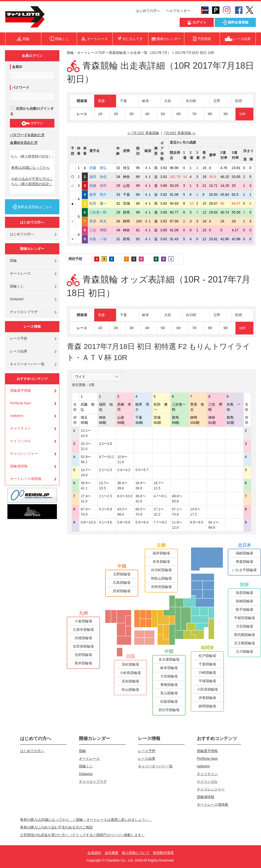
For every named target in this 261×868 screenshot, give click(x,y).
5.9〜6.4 (142, 522)
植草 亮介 (101, 195)
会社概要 (112, 853)
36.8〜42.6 (140, 499)
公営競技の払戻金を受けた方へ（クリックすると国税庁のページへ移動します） (82, 835)
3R (132, 114)
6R (179, 114)
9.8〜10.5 (88, 522)
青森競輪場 (118, 53)
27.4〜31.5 (86, 499)
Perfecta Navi (21, 403)
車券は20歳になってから (30, 168)
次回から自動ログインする (32, 111)
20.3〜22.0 (86, 446)
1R (100, 114)
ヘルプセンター (178, 11)
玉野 (217, 101)
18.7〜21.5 (159, 486)
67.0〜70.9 (86, 512)
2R (116, 114)
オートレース (20, 273)
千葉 (123, 101)
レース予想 (19, 338)
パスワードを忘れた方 (27, 135)
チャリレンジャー (24, 454)
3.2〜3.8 (106, 444)
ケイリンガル (21, 441)
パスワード (21, 87)
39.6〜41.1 (86, 486)
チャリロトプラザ (24, 312)
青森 (101, 101)
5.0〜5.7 (142, 470)
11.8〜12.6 (177, 525)
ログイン (32, 123)
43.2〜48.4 (122, 512)
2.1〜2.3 (106, 470)
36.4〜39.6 (122, 486)
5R (163, 114)
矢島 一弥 (101, 239)
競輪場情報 (19, 466)
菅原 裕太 (101, 221)
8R (210, 114)
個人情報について (136, 853)
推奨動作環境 (163, 853)
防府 (239, 101)
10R (242, 114)
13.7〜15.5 (104, 486)
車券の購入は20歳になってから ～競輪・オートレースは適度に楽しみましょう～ (86, 820)
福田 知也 (101, 177)
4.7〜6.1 (160, 496)
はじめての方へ (148, 11)
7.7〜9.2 (160, 522)
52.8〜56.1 (86, 459)
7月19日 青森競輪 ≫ (180, 133)
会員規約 (94, 853)
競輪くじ (17, 286)
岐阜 (145, 101)
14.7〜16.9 (86, 472)
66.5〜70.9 (140, 512)
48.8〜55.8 (177, 499)
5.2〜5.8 (106, 509)
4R (147, 114)
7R (194, 114)
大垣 (167, 101)
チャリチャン (21, 428)
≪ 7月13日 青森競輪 (143, 133)
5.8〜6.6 (124, 522)
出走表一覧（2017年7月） (151, 53)
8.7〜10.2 (107, 457)
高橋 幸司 (101, 186)
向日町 (191, 101)
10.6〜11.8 (122, 459)
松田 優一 (101, 203)
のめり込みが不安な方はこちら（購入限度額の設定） (32, 181)
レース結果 (19, 351)
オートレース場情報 (26, 479)
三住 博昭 (101, 230)
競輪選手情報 (21, 391)
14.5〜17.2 (195, 512)
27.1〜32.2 (159, 512)
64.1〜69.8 (213, 525)
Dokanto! (17, 299)
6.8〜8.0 (197, 522)
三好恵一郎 (101, 212)
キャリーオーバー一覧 (27, 364)
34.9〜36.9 (140, 486)
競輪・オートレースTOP (86, 53)
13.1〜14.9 (86, 433)
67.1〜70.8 (177, 512)
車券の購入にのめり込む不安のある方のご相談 (56, 827)
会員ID (17, 67)
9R (226, 114)
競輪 (13, 260)
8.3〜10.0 (125, 496)
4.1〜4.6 (106, 522)
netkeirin (17, 416)
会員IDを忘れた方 (24, 143)
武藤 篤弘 (101, 168)
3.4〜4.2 (124, 470)
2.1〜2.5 (106, 496)
